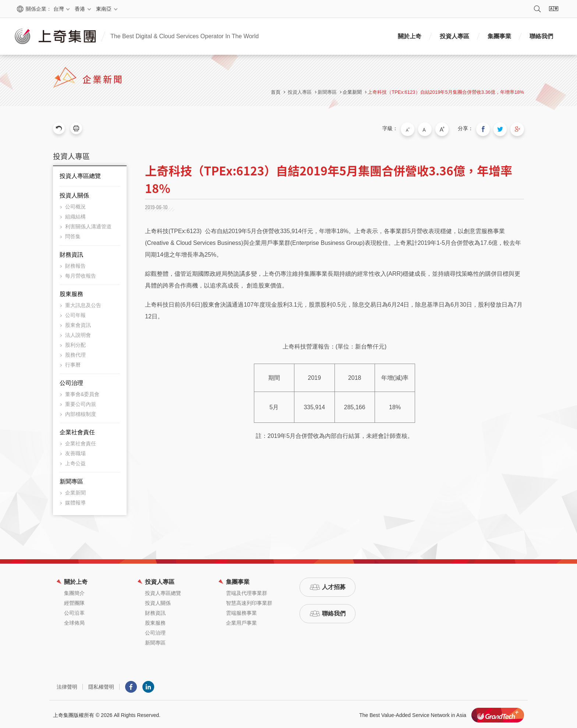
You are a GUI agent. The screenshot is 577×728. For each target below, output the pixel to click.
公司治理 (71, 381)
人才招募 (334, 585)
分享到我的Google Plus (518, 128)
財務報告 (75, 264)
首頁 (276, 92)
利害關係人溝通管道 (88, 225)
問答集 (73, 235)
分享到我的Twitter (503, 128)
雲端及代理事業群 (247, 591)
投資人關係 (74, 194)
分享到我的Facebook (487, 128)
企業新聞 (352, 92)
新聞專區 (71, 480)
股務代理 (75, 353)
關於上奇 (410, 36)
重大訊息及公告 (83, 303)
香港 (80, 9)
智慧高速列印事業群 (249, 601)
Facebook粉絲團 (131, 685)
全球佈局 (74, 621)
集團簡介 (74, 591)
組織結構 (75, 215)
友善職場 (75, 452)
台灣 (59, 9)
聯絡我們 (541, 36)
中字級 (432, 128)
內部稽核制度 (81, 412)
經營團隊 (74, 601)
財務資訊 (71, 253)
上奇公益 (75, 461)
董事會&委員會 (82, 392)
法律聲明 (67, 685)
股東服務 (71, 292)
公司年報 (75, 313)
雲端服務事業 (241, 611)
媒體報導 (75, 501)
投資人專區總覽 (80, 174)
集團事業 (499, 36)
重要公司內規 (81, 402)
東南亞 (104, 9)
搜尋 (537, 9)
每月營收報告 (81, 274)
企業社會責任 (77, 430)
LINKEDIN (148, 685)
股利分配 (75, 343)
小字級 (417, 128)
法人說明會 (78, 333)
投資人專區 (454, 36)
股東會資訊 (78, 323)
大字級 (448, 128)
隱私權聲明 (101, 685)
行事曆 (73, 363)
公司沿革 (74, 611)
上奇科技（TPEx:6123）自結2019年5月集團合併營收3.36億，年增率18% (446, 92)
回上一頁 (59, 128)
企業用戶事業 (241, 621)
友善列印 (76, 128)
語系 (553, 9)
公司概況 (75, 205)
